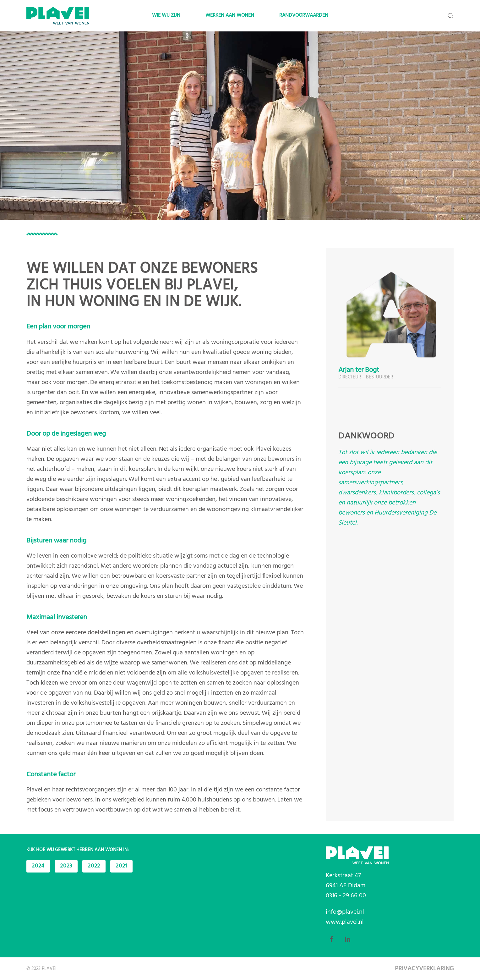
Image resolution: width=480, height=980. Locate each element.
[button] (450, 16)
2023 (66, 866)
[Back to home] (58, 16)
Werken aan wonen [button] (230, 15)
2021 (121, 866)
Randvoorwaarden (304, 15)
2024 (38, 866)
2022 (94, 866)
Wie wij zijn (166, 15)
